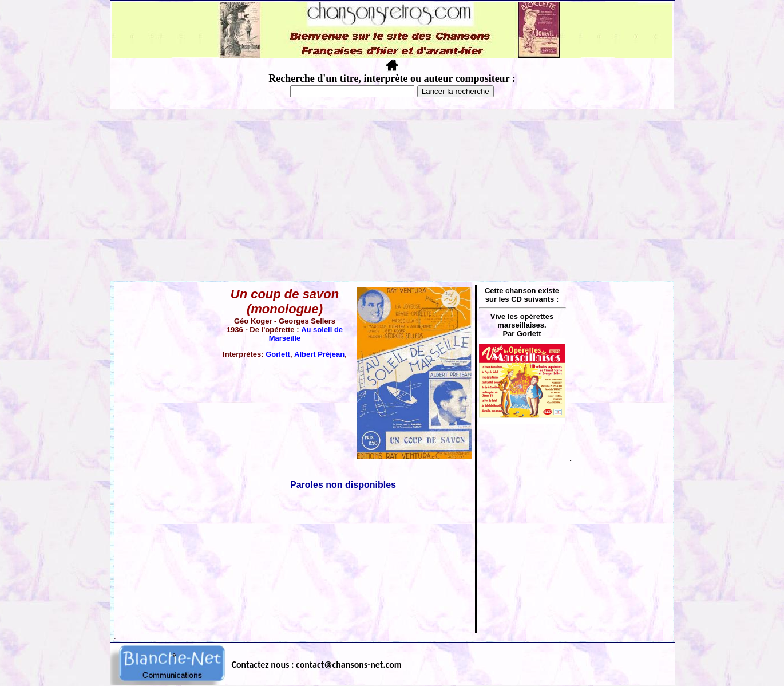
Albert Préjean (319, 354)
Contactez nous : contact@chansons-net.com (317, 665)
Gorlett (278, 354)
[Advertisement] (392, 195)
